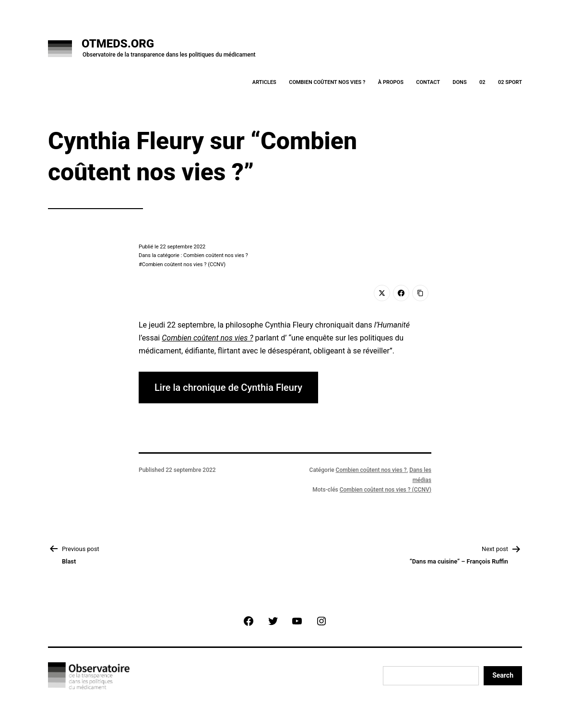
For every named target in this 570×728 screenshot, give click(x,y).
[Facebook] (401, 293)
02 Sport (510, 82)
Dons (459, 82)
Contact (428, 82)
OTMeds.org (118, 44)
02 (482, 82)
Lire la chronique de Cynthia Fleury (228, 387)
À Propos (391, 82)
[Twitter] (382, 293)
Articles (264, 82)
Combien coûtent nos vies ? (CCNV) (184, 264)
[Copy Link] (420, 293)
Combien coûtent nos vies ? (327, 82)
